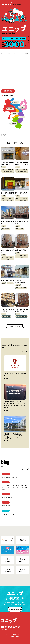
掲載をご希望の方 (14, 609)
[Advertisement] (15, 70)
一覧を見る (21, 351)
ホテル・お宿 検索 (15, 326)
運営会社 (16, 634)
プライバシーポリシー (7, 634)
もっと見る (23, 470)
